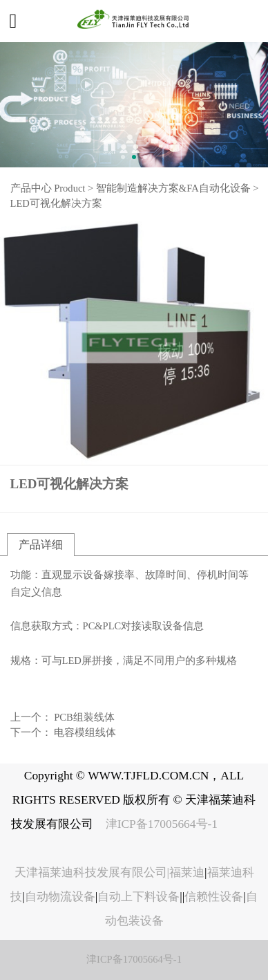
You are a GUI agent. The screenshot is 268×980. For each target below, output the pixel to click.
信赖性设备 (214, 896)
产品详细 (41, 545)
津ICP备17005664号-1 (163, 824)
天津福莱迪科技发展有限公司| (92, 872)
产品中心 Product (48, 188)
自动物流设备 (60, 896)
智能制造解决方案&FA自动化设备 (173, 188)
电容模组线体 (85, 732)
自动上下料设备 (138, 896)
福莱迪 (187, 872)
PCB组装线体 (84, 717)
